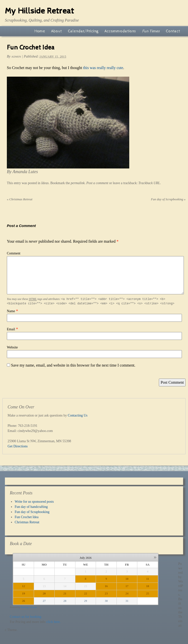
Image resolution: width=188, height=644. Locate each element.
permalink (78, 183)
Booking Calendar (29, 607)
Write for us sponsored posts (34, 502)
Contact (173, 31)
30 (106, 601)
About (56, 31)
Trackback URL (149, 183)
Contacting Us (78, 415)
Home (40, 31)
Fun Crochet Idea (27, 517)
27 (44, 601)
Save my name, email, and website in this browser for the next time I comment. (73, 365)
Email (11, 329)
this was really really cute (103, 68)
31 (127, 601)
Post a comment (97, 183)
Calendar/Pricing (83, 31)
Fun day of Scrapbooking (168, 199)
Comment (14, 253)
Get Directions (18, 446)
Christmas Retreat (20, 199)
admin (16, 57)
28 (65, 601)
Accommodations (120, 31)
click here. (53, 622)
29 (86, 601)
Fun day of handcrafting (31, 507)
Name (11, 311)
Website (12, 347)
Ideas (45, 183)
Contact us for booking (26, 617)
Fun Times (151, 31)
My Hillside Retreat (39, 11)
